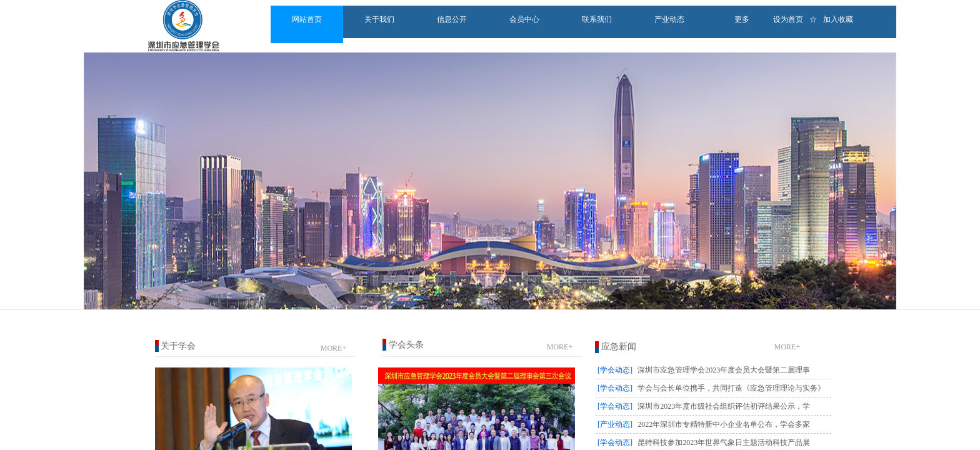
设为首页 (788, 19)
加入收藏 (838, 19)
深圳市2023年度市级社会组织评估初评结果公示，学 (724, 406)
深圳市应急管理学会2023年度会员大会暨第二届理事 (724, 370)
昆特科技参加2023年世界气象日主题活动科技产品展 (724, 442)
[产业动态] (615, 424)
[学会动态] (615, 370)
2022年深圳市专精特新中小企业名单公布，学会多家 (724, 424)
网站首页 (307, 19)
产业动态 (669, 19)
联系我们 (597, 19)
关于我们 (379, 19)
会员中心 (524, 19)
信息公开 (452, 19)
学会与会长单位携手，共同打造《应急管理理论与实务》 (731, 388)
